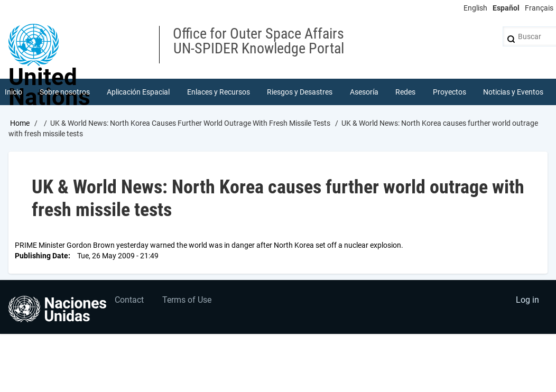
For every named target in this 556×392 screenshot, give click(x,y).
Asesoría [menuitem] (364, 92)
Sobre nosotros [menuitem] (65, 92)
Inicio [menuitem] (13, 92)
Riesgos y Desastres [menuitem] (300, 92)
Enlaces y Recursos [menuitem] (219, 92)
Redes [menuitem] (405, 92)
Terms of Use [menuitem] (187, 300)
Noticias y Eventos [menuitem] (513, 92)
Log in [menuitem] (527, 300)
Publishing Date (41, 256)
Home (20, 123)
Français (539, 8)
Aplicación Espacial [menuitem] (138, 92)
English (475, 8)
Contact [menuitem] (129, 300)
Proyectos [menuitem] (450, 92)
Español (506, 8)
